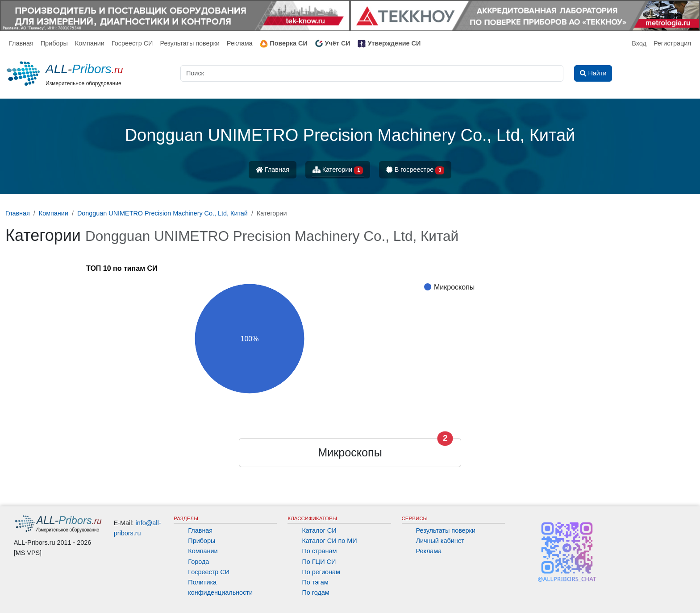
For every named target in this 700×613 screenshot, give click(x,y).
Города (198, 562)
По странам (319, 551)
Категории (338, 170)
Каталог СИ (319, 530)
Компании (90, 43)
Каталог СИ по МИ (329, 541)
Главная (21, 43)
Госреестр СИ (132, 43)
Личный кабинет (440, 541)
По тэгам (315, 582)
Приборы (54, 43)
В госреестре (415, 170)
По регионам (321, 572)
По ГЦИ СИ (319, 562)
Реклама (240, 43)
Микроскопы (350, 452)
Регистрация (672, 43)
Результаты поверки (190, 43)
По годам (315, 592)
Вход (639, 43)
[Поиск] (372, 73)
